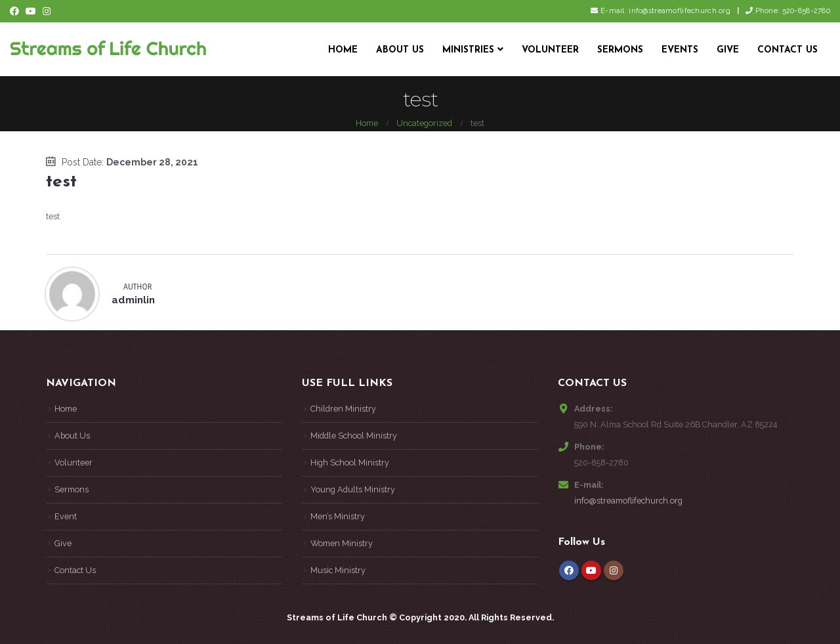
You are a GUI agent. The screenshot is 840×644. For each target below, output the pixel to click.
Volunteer (550, 50)
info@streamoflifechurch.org (628, 501)
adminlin (133, 300)
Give (728, 50)
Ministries (468, 50)
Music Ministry (338, 570)
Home (343, 50)
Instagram (614, 570)
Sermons (620, 50)
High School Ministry (350, 462)
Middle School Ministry (354, 436)
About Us (400, 50)
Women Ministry (342, 543)
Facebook (569, 570)
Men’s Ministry (338, 516)
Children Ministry (343, 409)
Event (66, 516)
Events (680, 50)
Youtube (591, 570)
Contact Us (787, 50)
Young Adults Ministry (353, 489)
